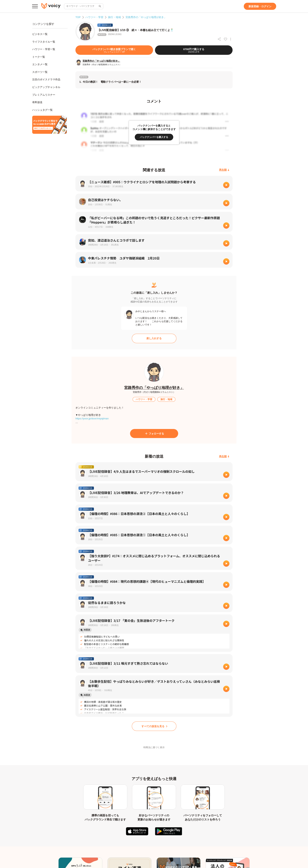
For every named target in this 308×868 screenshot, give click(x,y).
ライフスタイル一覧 (44, 42)
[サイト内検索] (100, 6)
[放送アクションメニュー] (231, 39)
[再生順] (224, 170)
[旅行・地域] (166, 399)
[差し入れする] (154, 338)
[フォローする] (154, 434)
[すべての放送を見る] (154, 726)
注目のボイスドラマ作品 (46, 79)
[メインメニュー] (35, 6)
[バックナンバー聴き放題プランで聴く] (114, 50)
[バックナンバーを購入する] (154, 137)
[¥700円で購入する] (194, 50)
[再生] (226, 185)
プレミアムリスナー (44, 95)
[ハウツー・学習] (144, 399)
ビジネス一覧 (40, 34)
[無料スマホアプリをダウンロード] (49, 125)
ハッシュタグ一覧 (42, 110)
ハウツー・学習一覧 (44, 49)
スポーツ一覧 (40, 72)
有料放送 (37, 102)
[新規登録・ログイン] (260, 6)
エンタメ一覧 (40, 64)
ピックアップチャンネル (46, 87)
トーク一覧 (39, 57)
